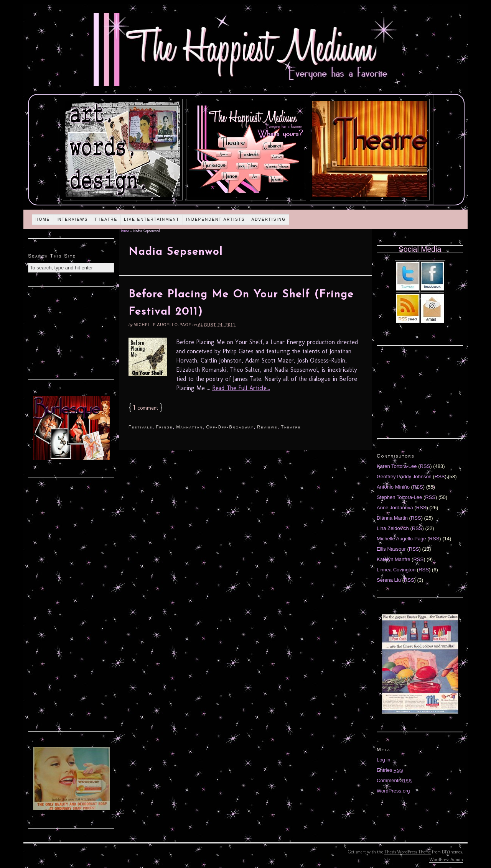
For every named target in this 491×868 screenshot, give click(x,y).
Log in (383, 760)
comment (146, 408)
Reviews (267, 427)
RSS (425, 466)
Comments (394, 780)
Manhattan (189, 427)
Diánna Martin (392, 518)
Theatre (106, 219)
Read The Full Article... (241, 388)
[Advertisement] (71, 332)
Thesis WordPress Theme (408, 852)
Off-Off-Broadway (230, 427)
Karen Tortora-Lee (397, 466)
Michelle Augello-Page (162, 325)
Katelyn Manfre (393, 559)
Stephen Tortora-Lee (399, 497)
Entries (390, 770)
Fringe (164, 427)
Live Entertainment (152, 219)
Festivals (140, 427)
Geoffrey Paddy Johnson (404, 477)
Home (43, 219)
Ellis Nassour (391, 549)
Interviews (72, 219)
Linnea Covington (396, 570)
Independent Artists (216, 219)
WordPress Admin (446, 860)
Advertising (269, 219)
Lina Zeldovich (393, 528)
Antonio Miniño (393, 487)
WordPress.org (393, 791)
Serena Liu (389, 580)
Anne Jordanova (395, 508)
